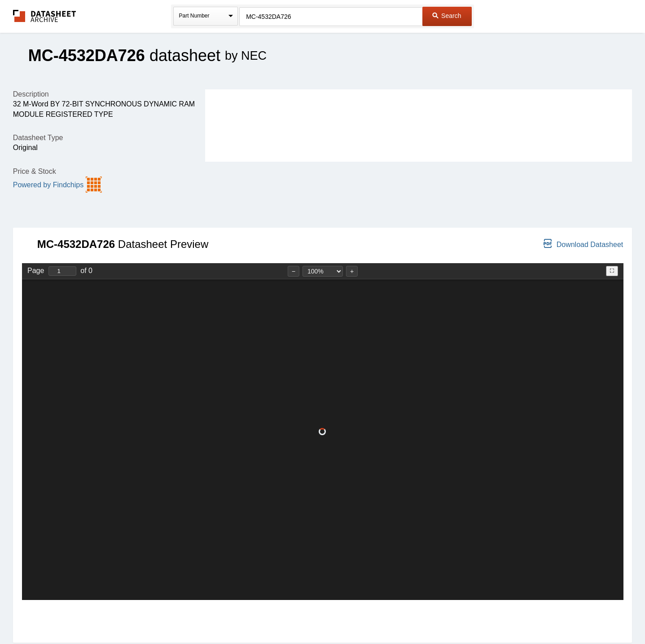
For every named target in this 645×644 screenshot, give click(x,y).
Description (31, 94)
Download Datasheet (583, 244)
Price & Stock (35, 171)
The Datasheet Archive (45, 16)
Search (447, 16)
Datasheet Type (38, 138)
